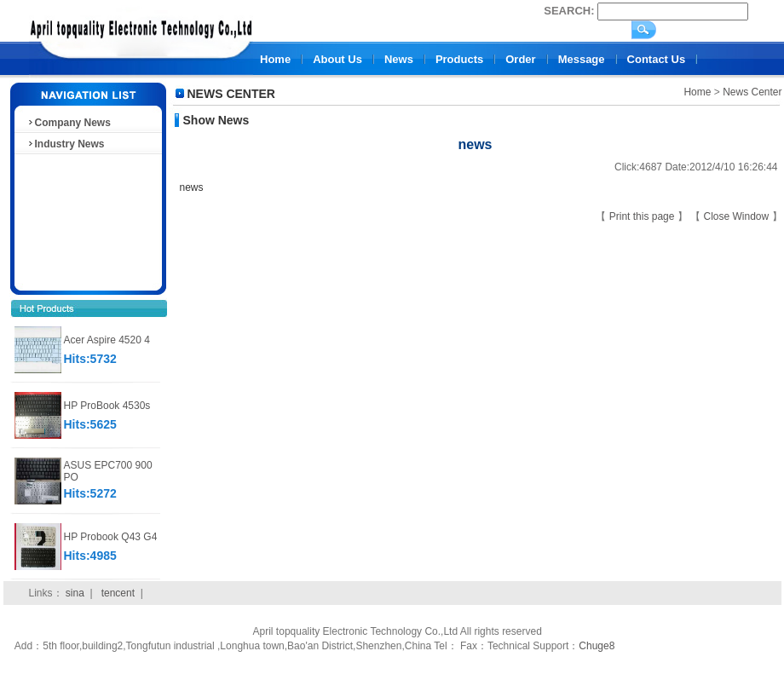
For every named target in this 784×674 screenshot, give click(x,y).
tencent (118, 593)
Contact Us (657, 59)
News (399, 59)
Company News (69, 123)
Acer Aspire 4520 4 (107, 340)
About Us (337, 59)
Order (520, 59)
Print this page (643, 216)
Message (582, 59)
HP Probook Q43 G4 (111, 537)
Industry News (66, 144)
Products (459, 59)
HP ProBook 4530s (107, 406)
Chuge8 (597, 646)
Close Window (737, 216)
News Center (752, 92)
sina (75, 593)
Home (275, 59)
